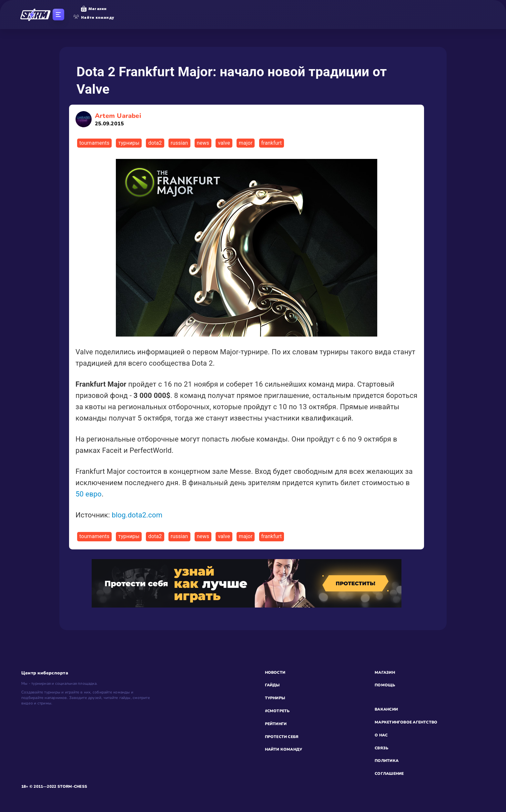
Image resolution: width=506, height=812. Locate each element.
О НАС (381, 735)
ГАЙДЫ (272, 685)
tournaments (94, 143)
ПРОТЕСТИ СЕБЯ (282, 737)
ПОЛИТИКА (387, 761)
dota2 (155, 143)
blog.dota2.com (137, 515)
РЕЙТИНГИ (276, 724)
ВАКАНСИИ (386, 709)
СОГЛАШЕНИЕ (389, 774)
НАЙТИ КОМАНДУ (284, 749)
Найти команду (94, 17)
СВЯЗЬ (381, 748)
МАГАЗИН (385, 672)
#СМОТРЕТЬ (277, 711)
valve (224, 143)
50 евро (89, 494)
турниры (129, 143)
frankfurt (272, 143)
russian (179, 143)
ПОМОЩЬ (385, 685)
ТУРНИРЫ (275, 698)
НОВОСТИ (275, 672)
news (203, 143)
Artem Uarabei (118, 119)
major (246, 143)
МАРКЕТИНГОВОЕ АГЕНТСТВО (406, 722)
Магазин (94, 9)
